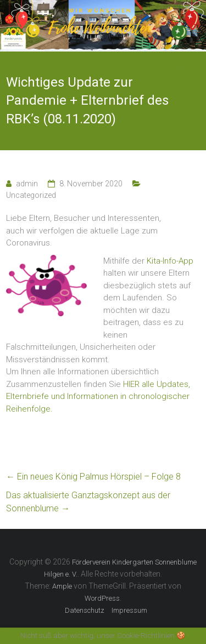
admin (27, 184)
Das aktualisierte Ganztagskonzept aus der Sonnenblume (88, 502)
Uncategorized (31, 195)
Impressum (129, 610)
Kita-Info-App (170, 261)
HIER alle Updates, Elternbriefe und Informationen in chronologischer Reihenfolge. (98, 397)
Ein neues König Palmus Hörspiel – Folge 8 (93, 477)
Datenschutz (85, 610)
